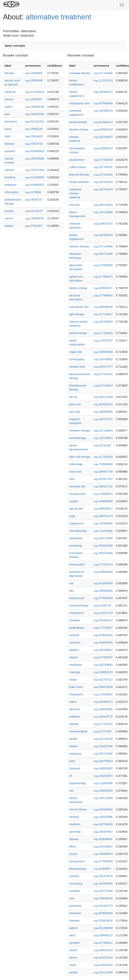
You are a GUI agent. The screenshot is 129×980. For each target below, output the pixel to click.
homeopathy (77, 359)
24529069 (34, 80)
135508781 (35, 218)
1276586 (33, 192)
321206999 (103, 928)
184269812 (103, 650)
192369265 (103, 523)
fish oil (73, 397)
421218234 (103, 739)
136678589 (35, 159)
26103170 (34, 211)
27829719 (34, 144)
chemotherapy (78, 531)
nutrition (74, 876)
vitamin (74, 657)
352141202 (35, 121)
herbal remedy (78, 122)
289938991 (103, 591)
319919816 (103, 921)
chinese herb (77, 367)
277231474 (103, 564)
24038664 (34, 73)
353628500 (103, 635)
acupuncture (77, 160)
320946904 (103, 809)
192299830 (103, 884)
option (8, 107)
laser (72, 761)
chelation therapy (80, 431)
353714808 (103, 254)
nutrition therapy (79, 246)
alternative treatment (58, 17)
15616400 (34, 136)
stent (72, 935)
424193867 (103, 846)
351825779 (103, 906)
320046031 (103, 839)
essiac (73, 680)
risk (71, 791)
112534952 (103, 694)
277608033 (103, 861)
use (71, 583)
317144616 (103, 333)
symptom (75, 943)
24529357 (34, 99)
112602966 (103, 783)
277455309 (103, 160)
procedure (11, 121)
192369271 (103, 92)
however (74, 921)
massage (75, 672)
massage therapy (80, 73)
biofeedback (77, 628)
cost (72, 898)
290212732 (103, 486)
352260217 (103, 620)
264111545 (103, 397)
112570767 (103, 340)
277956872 (103, 277)
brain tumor (76, 687)
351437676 (103, 876)
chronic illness (78, 809)
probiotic (74, 635)
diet (71, 591)
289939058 (103, 412)
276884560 (103, 464)
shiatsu (74, 746)
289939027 (103, 509)
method (9, 170)
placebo (74, 724)
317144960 (103, 246)
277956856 (103, 265)
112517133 (103, 613)
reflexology (76, 464)
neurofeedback (78, 731)
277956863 (103, 295)
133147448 (35, 170)
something (76, 546)
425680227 (103, 288)
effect (73, 846)
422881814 (103, 122)
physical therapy (79, 175)
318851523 (103, 672)
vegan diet (76, 352)
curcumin (75, 643)
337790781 (103, 167)
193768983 (103, 359)
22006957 (102, 869)
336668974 (103, 854)
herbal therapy (78, 333)
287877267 (103, 479)
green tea (75, 404)
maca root (75, 472)
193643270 (103, 224)
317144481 (103, 175)
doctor (73, 958)
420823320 (103, 950)
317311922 (103, 724)
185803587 (103, 768)
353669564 (103, 572)
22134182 (102, 445)
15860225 (34, 129)
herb (72, 479)
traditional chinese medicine (75, 193)
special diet (76, 509)
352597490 (103, 546)
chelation (75, 620)
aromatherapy (78, 438)
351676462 (103, 553)
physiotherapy (78, 869)
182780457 (103, 137)
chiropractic (76, 694)
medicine (10, 92)
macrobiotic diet (79, 307)
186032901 (103, 709)
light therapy (77, 314)
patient (9, 226)
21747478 (102, 731)
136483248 (35, 107)
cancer (9, 218)
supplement (76, 523)
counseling (76, 884)
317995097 (103, 657)
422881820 (103, 148)
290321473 (103, 516)
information (11, 192)
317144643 (103, 386)
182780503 (103, 322)
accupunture (77, 861)
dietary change (78, 288)
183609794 (103, 643)
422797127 (103, 680)
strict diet (75, 412)
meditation (76, 665)
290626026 (103, 898)
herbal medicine (79, 182)
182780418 (103, 182)
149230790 (35, 114)
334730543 (103, 761)
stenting (74, 817)
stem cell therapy (80, 457)
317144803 (103, 431)
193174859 (103, 798)
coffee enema (78, 167)
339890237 (103, 935)
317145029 (103, 457)
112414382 (103, 531)
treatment (10, 185)
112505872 (103, 494)
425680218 (103, 130)
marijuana (75, 754)
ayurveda (75, 832)
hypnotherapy (78, 783)
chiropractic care (79, 103)
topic (8, 136)
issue (8, 129)
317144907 (103, 314)
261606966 (103, 583)
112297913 (103, 80)
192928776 (103, 717)
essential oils (77, 486)
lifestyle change (79, 130)
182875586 (103, 817)
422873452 (103, 958)
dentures (75, 709)
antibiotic (75, 717)
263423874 (103, 776)
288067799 (103, 472)
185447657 (103, 832)
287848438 (103, 103)
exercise (74, 205)
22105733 (102, 605)
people (73, 972)
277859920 (103, 598)
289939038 (103, 307)
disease (9, 144)
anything (10, 177)
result (73, 965)
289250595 (103, 791)
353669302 (35, 185)
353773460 (103, 891)
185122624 (103, 205)
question (10, 151)
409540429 (35, 151)
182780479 (103, 189)
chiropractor (77, 613)
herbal (73, 739)
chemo (73, 854)
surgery (9, 211)
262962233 (103, 404)
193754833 (103, 665)
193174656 (103, 538)
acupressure (77, 598)
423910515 (103, 965)
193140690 (103, 212)
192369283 (103, 235)
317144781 (103, 374)
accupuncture (78, 494)
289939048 (103, 352)
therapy (9, 73)
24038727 (34, 200)
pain (7, 114)
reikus (73, 702)
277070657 (103, 628)
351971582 (103, 754)
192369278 (103, 111)
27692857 (34, 226)
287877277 (103, 367)
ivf (71, 776)
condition (75, 891)
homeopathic (77, 564)
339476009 (103, 687)
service (9, 99)
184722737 (103, 419)
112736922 (103, 438)
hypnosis (75, 768)
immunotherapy (79, 605)
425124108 (103, 972)
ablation (74, 650)
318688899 (103, 501)
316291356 (103, 746)
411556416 (35, 92)
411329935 (35, 177)
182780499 (103, 824)
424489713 (103, 702)
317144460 (103, 73)
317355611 (103, 943)
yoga (72, 516)
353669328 (103, 913)
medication (76, 538)
